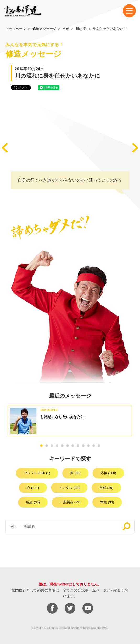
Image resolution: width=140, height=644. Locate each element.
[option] (70, 421)
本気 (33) (107, 502)
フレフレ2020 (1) (37, 473)
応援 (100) (108, 473)
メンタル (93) (69, 488)
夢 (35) (75, 473)
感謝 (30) (33, 502)
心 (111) (33, 488)
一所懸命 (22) (70, 502)
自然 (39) (106, 488)
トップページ (16, 29)
